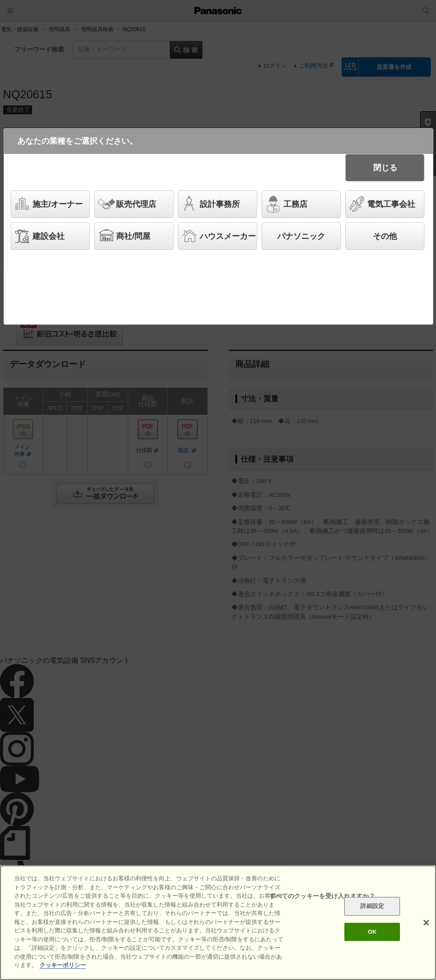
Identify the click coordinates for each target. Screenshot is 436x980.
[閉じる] (426, 924)
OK (372, 934)
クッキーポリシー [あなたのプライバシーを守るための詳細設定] (63, 967)
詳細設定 (372, 908)
